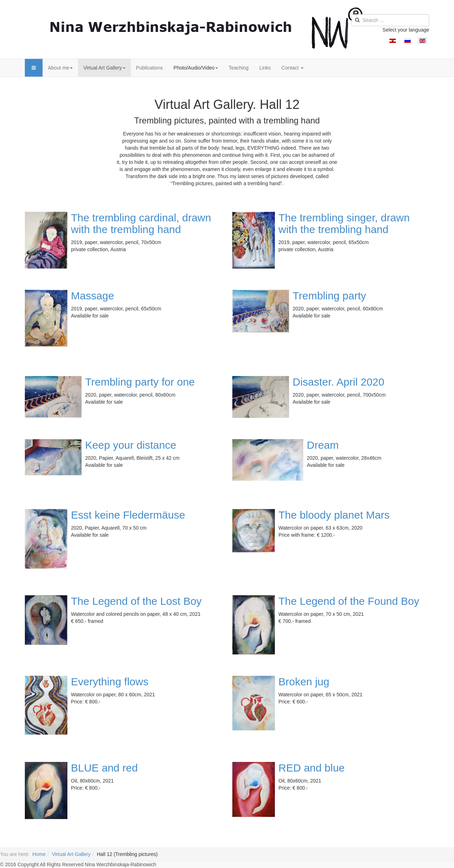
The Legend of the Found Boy (349, 601)
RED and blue (312, 768)
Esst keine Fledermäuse (128, 515)
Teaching (239, 68)
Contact (293, 68)
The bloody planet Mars (334, 515)
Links (265, 68)
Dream (323, 445)
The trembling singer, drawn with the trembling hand (344, 223)
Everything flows (110, 682)
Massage (93, 296)
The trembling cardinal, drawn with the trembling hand (141, 223)
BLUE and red (104, 768)
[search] (390, 20)
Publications (150, 68)
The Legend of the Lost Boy (136, 601)
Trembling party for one (140, 382)
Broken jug (304, 682)
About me (60, 68)
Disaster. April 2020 (338, 382)
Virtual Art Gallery (104, 68)
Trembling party (329, 296)
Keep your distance (131, 445)
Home (39, 854)
